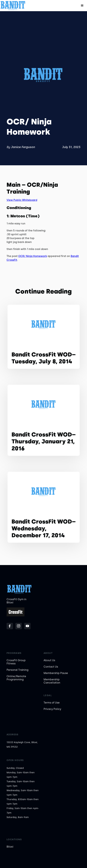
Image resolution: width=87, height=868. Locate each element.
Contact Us (51, 667)
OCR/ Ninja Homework (33, 256)
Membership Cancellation (52, 681)
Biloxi (10, 847)
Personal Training (17, 670)
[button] (82, 6)
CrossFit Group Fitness (16, 662)
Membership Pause (56, 673)
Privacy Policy (52, 709)
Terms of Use (52, 703)
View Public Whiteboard (22, 200)
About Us (49, 660)
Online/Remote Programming (16, 678)
